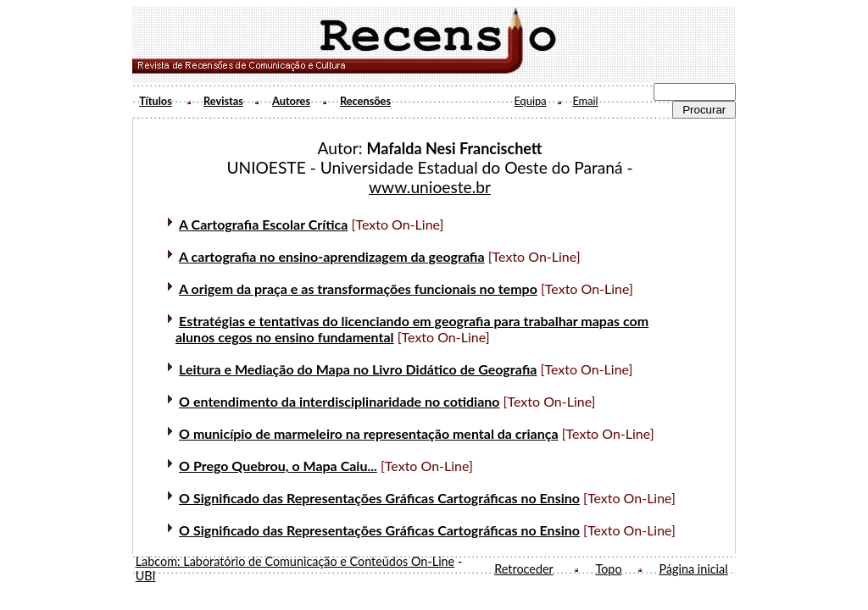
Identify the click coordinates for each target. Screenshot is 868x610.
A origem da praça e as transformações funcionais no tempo (358, 288)
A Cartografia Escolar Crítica (263, 224)
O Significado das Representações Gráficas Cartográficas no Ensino (379, 498)
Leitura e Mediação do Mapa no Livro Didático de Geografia (358, 369)
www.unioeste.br (430, 187)
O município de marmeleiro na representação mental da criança (368, 433)
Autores (291, 101)
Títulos (156, 101)
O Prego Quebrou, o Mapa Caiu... (278, 466)
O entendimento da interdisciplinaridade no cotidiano (339, 401)
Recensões (365, 101)
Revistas (223, 101)
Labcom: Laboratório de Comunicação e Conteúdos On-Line (295, 561)
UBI (146, 576)
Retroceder (524, 569)
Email (585, 101)
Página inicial (693, 569)
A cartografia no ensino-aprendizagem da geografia (331, 256)
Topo (608, 569)
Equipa (530, 101)
